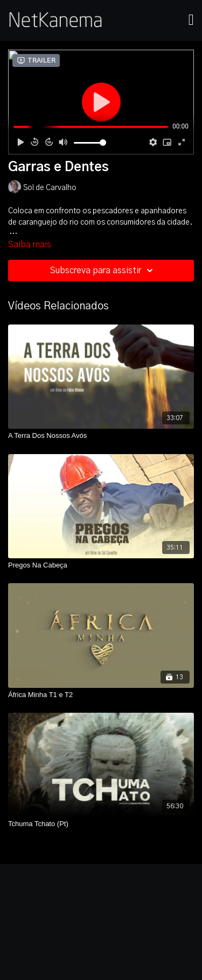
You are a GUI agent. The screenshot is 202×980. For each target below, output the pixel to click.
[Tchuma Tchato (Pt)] (101, 824)
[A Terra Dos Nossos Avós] (101, 436)
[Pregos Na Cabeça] (101, 565)
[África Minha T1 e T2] (101, 695)
